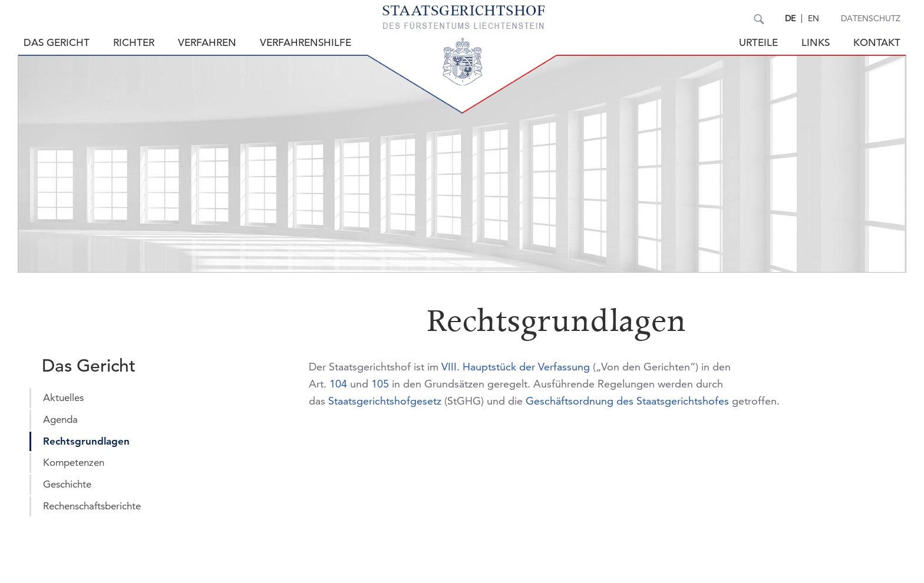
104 (338, 384)
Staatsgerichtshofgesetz (385, 401)
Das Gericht (57, 43)
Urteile (758, 43)
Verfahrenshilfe (306, 43)
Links (816, 43)
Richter (134, 43)
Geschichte (67, 484)
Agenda (60, 419)
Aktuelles (63, 397)
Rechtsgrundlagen (86, 441)
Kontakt (877, 43)
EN (814, 18)
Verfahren (207, 43)
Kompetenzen (74, 462)
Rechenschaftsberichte (92, 506)
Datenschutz (871, 18)
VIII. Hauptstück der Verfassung (516, 367)
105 (380, 384)
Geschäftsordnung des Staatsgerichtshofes (627, 401)
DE (790, 18)
